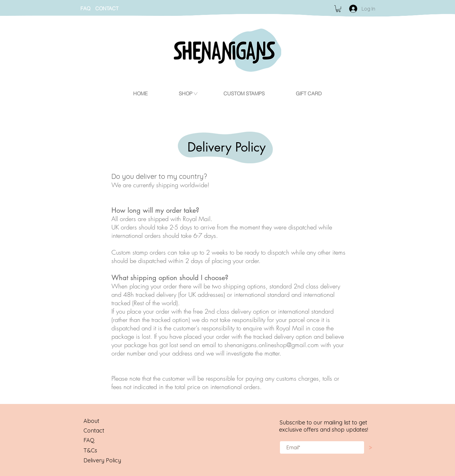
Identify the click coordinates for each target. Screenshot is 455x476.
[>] (370, 448)
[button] (338, 9)
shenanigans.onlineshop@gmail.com (272, 345)
